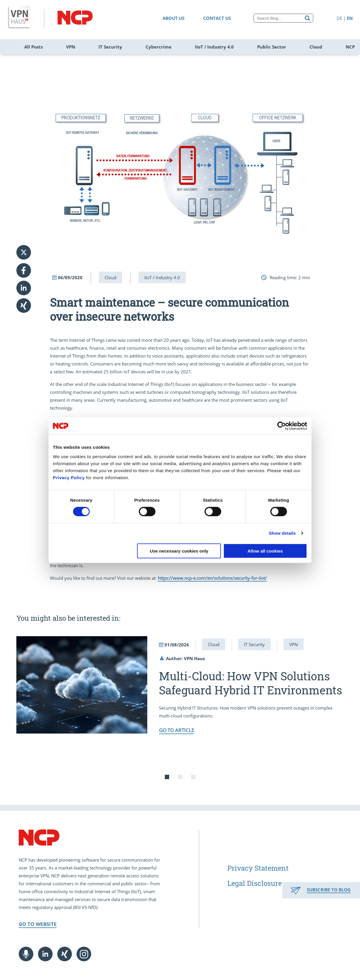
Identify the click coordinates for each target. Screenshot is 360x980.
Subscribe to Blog (329, 890)
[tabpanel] (180, 685)
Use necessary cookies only (179, 551)
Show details (282, 533)
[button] (28, 270)
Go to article (176, 730)
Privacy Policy (69, 477)
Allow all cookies (265, 551)
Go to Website (38, 924)
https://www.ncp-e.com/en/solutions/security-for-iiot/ (212, 578)
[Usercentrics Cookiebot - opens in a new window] (282, 426)
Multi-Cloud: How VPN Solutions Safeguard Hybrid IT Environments (251, 683)
